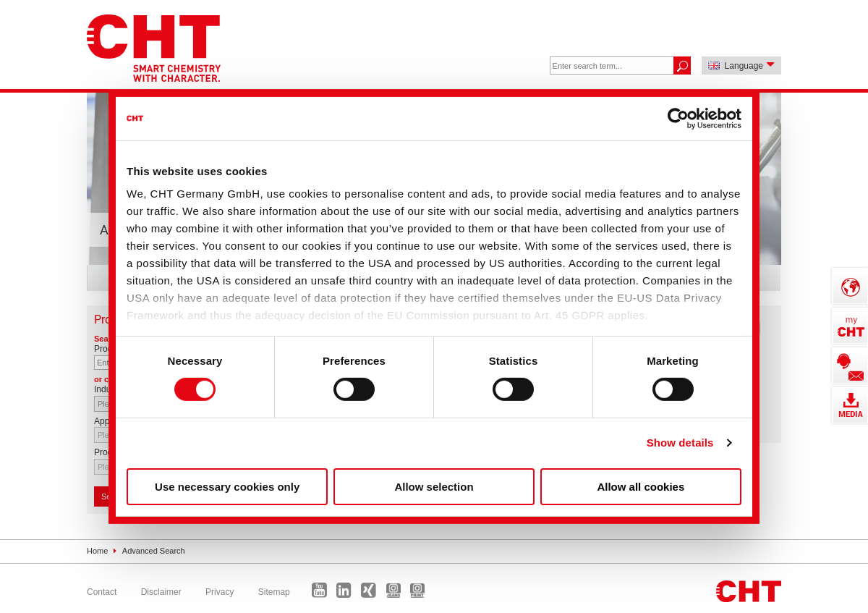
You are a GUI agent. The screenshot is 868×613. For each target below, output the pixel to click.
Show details (680, 443)
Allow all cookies (641, 487)
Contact (102, 592)
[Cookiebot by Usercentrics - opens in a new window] (678, 118)
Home (97, 551)
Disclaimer (161, 592)
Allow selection (434, 487)
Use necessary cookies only (227, 487)
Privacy (220, 592)
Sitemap (274, 592)
